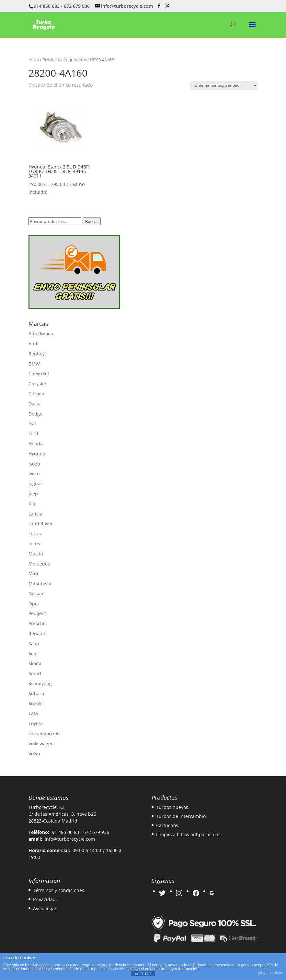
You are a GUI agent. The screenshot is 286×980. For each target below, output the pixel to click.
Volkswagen (41, 744)
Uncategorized (44, 733)
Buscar (92, 221)
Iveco (34, 473)
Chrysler (38, 384)
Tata (33, 713)
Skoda (35, 663)
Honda (36, 444)
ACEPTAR (143, 974)
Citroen (36, 394)
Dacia (34, 404)
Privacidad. (45, 899)
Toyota (36, 723)
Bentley (37, 354)
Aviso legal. (45, 908)
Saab (34, 644)
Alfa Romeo (41, 334)
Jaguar (35, 484)
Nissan (36, 594)
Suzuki (36, 704)
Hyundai (38, 454)
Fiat (32, 423)
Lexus (35, 533)
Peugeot (37, 613)
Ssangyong (40, 683)
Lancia (35, 514)
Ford (33, 434)
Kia (32, 504)
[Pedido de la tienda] (224, 86)
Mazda (36, 554)
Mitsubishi (40, 583)
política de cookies (110, 969)
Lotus (34, 544)
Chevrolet (39, 373)
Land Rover (41, 523)
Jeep (33, 494)
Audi (34, 344)
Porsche (37, 623)
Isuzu (34, 464)
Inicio (34, 60)
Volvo (34, 754)
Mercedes (39, 564)
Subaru (36, 694)
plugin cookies (270, 973)
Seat (33, 654)
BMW (34, 364)
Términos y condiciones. (59, 890)
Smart (35, 673)
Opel (34, 604)
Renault (37, 633)
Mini (33, 573)
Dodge (35, 414)
